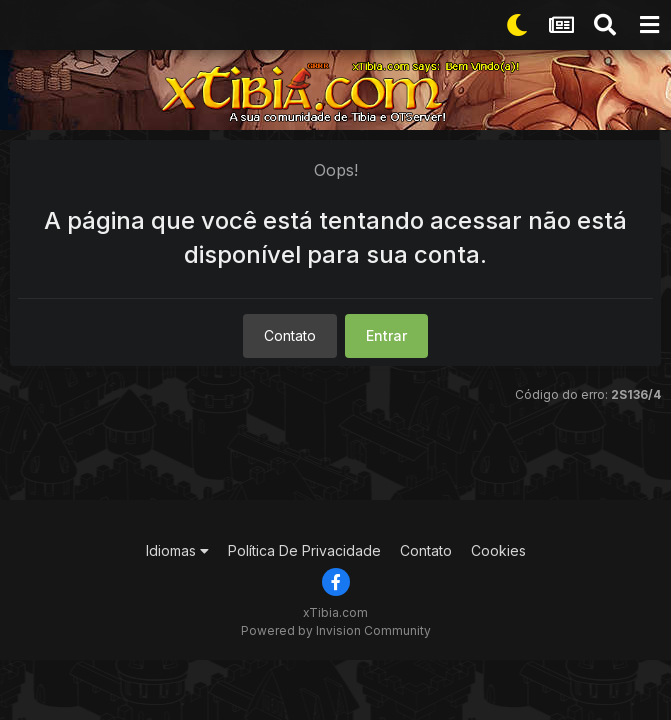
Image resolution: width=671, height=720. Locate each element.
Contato (290, 335)
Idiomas (177, 550)
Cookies (498, 550)
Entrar (386, 335)
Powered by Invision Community (336, 630)
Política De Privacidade (304, 550)
